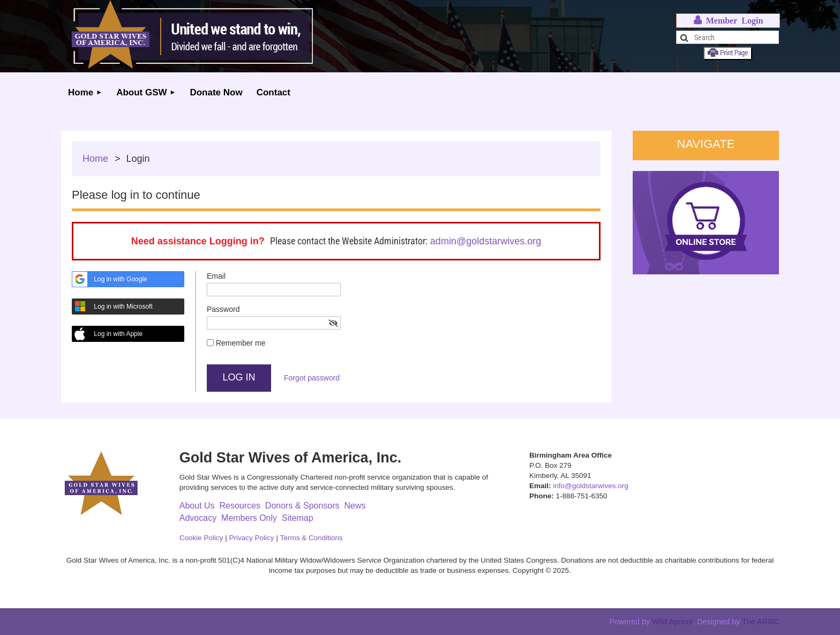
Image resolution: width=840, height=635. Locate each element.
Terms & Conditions (312, 538)
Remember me (241, 343)
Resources (239, 506)
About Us (197, 506)
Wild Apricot (672, 622)
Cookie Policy (201, 538)
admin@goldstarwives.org (486, 241)
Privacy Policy (252, 538)
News (355, 506)
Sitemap (298, 518)
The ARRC (760, 622)
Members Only (249, 518)
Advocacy (198, 518)
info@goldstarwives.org (591, 486)
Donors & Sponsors (302, 506)
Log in (728, 21)
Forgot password (312, 378)
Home (95, 159)
